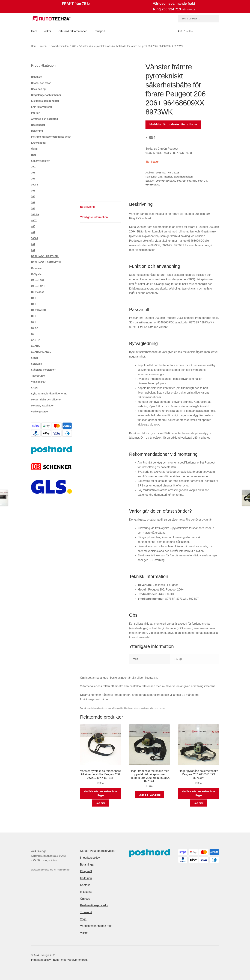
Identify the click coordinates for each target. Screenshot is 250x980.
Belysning (37, 131)
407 (33, 232)
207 (33, 179)
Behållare (37, 77)
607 (33, 244)
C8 (33, 334)
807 (33, 250)
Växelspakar (38, 382)
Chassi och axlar (41, 83)
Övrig (34, 149)
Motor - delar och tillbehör (46, 400)
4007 (34, 220)
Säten (34, 358)
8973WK (192, 181)
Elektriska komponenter (45, 101)
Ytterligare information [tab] (94, 217)
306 (33, 196)
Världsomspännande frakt (96, 926)
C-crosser (37, 268)
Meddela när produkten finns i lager (173, 124)
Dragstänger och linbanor (46, 95)
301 (33, 191)
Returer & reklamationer (72, 31)
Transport (99, 31)
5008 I (35, 238)
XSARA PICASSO (41, 352)
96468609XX (153, 185)
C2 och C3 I (38, 286)
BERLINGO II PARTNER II (46, 262)
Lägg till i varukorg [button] (149, 795)
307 (33, 202)
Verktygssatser (40, 412)
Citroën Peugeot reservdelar (98, 851)
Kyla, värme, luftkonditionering (49, 394)
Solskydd (37, 364)
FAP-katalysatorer (42, 107)
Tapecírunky (38, 376)
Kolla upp (86, 878)
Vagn (83, 919)
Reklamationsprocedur (94, 905)
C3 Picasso (38, 292)
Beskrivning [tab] (87, 207)
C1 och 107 (38, 280)
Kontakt (85, 885)
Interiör (44, 46)
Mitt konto (86, 892)
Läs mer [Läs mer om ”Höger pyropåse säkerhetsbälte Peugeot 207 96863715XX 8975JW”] (198, 803)
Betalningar (87, 865)
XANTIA (36, 340)
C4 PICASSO (39, 310)
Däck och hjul (39, 89)
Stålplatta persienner (43, 370)
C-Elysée (36, 274)
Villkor (47, 31)
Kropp (35, 388)
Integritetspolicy (90, 858)
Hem (34, 31)
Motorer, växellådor (42, 406)
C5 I (33, 316)
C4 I (33, 298)
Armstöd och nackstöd (44, 119)
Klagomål (86, 871)
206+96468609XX (166, 181)
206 (74, 46)
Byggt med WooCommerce (70, 960)
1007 (34, 167)
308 (33, 208)
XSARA (35, 346)
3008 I (35, 185)
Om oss (85, 899)
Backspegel (38, 125)
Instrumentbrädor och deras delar (51, 137)
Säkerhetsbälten (60, 46)
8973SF (181, 181)
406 (33, 226)
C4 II (34, 304)
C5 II (34, 322)
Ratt (33, 155)
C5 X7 (35, 328)
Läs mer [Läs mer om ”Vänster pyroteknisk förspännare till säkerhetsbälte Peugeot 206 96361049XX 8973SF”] (100, 803)
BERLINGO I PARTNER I (45, 256)
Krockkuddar (39, 143)
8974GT (203, 181)
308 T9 (35, 214)
